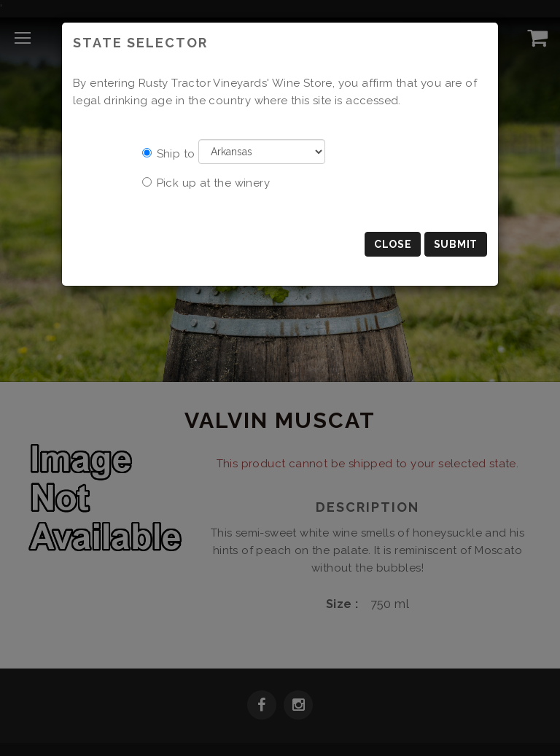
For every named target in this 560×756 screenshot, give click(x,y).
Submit (456, 244)
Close (393, 244)
